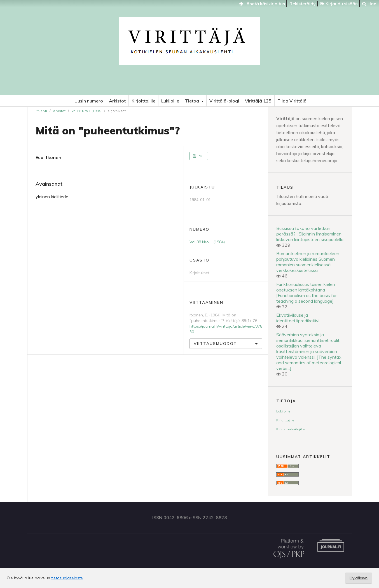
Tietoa (193, 101)
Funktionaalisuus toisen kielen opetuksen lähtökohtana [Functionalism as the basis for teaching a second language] (307, 293)
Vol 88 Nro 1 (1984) (86, 111)
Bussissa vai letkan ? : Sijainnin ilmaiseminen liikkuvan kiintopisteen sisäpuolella (310, 234)
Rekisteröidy (303, 4)
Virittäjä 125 (258, 101)
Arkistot (117, 101)
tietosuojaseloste (67, 578)
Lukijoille (170, 101)
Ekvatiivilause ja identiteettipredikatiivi (298, 318)
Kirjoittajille (143, 101)
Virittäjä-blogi (224, 101)
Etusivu (41, 111)
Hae (369, 4)
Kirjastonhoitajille (291, 429)
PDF (201, 156)
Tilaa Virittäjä (292, 101)
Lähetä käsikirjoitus (262, 4)
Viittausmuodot (215, 344)
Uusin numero (89, 101)
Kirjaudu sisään (339, 4)
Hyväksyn (359, 578)
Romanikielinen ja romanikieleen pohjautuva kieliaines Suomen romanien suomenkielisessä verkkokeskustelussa (308, 262)
